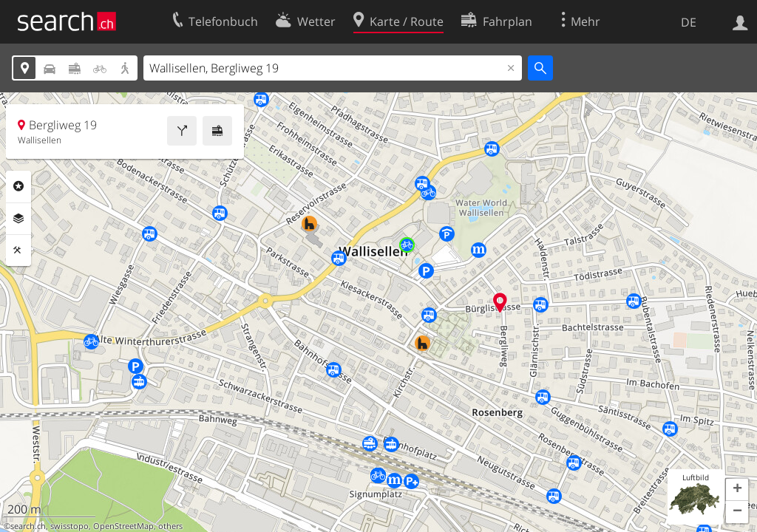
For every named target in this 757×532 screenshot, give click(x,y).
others (170, 526)
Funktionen (18, 250)
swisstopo (69, 526)
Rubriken (18, 186)
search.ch (28, 526)
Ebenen (18, 219)
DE (689, 22)
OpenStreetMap (123, 526)
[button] (737, 490)
